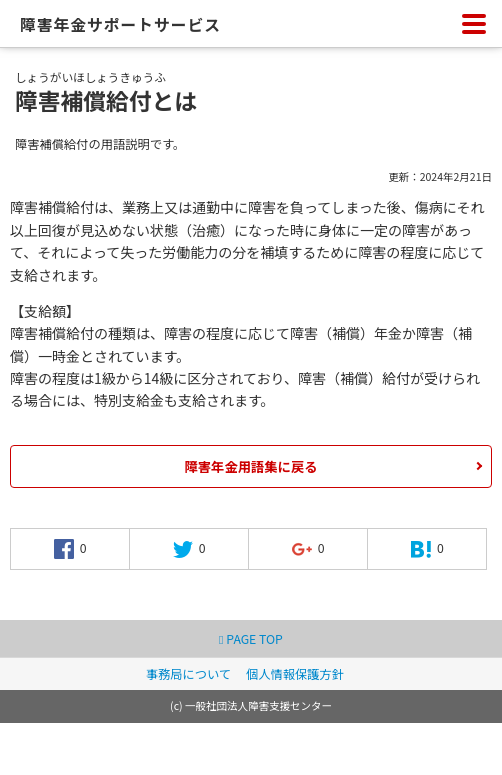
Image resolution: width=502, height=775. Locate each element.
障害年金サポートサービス (120, 24)
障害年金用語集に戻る (251, 466)
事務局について (188, 674)
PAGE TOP (251, 639)
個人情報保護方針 (295, 674)
